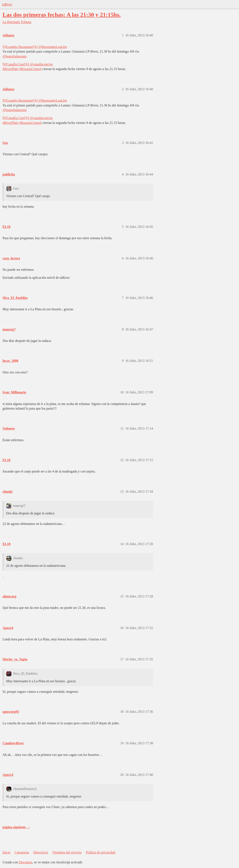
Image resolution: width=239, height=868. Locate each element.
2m (65, 47)
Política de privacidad (101, 852)
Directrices (41, 852)
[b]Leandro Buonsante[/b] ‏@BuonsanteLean (33, 47)
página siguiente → (16, 827)
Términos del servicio (67, 852)
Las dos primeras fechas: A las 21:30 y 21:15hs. (62, 15)
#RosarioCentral (30, 69)
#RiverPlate (11, 69)
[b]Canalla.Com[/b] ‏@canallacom (25, 64)
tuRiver (7, 4)
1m (50, 64)
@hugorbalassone (15, 56)
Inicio (6, 852)
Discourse (26, 862)
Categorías (22, 852)
